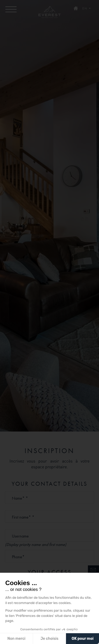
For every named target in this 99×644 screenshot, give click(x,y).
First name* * (23, 517)
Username (20, 536)
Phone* (18, 557)
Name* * (20, 498)
